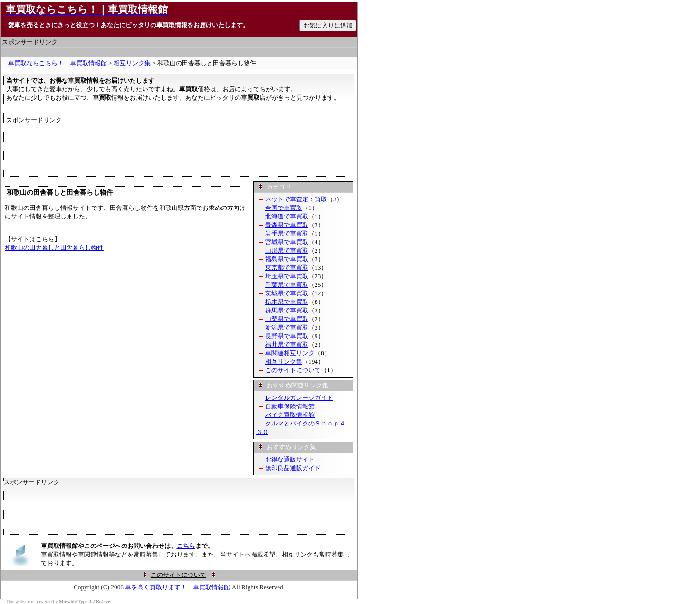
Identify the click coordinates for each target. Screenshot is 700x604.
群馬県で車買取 (287, 310)
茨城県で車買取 (287, 293)
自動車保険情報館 (290, 406)
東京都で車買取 (287, 268)
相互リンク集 (132, 63)
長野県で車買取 (287, 336)
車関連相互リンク (290, 353)
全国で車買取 (284, 208)
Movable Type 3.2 (77, 601)
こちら (186, 546)
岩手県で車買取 (287, 233)
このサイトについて (293, 370)
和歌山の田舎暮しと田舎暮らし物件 (54, 248)
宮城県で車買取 (287, 242)
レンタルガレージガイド (299, 398)
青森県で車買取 (287, 225)
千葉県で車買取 (287, 285)
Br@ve (103, 601)
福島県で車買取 (287, 259)
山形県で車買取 (287, 250)
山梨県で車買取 (287, 319)
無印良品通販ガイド (293, 468)
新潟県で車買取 (287, 327)
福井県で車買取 (287, 344)
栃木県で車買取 (287, 302)
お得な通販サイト (290, 459)
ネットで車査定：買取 (296, 199)
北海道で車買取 (287, 216)
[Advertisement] (179, 52)
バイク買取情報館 (290, 415)
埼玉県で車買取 (287, 276)
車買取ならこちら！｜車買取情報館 (58, 63)
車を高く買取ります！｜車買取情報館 (177, 587)
